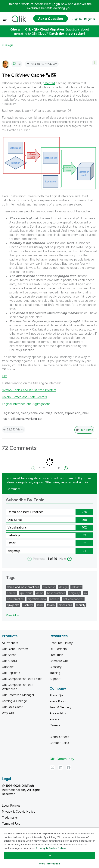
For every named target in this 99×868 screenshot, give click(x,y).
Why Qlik (8, 713)
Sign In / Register (84, 19)
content (12, 593)
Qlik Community (62, 759)
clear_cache (29, 413)
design (63, 587)
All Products (10, 643)
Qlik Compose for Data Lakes (22, 679)
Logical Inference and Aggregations (26, 404)
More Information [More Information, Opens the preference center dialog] (49, 864)
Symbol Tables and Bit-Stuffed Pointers (29, 390)
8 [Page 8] (59, 468)
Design (8, 45)
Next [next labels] (63, 559)
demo (40, 593)
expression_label (77, 413)
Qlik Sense (15, 520)
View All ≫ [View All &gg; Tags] (13, 615)
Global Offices (59, 737)
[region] (49, 848)
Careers (55, 725)
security (81, 605)
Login (56, 4)
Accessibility (58, 713)
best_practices (56, 593)
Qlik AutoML (10, 661)
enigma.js (14, 551)
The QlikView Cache (24, 75)
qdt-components (73, 599)
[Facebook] (69, 768)
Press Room (58, 701)
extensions (65, 605)
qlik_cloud (26, 593)
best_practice (15, 599)
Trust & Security (60, 707)
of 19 (54, 559)
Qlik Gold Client (12, 707)
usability (28, 605)
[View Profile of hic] (19, 64)
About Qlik (57, 695)
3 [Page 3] (49, 468)
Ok (49, 855)
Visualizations (17, 527)
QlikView (8, 667)
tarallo (51, 605)
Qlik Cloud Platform (15, 649)
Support (55, 679)
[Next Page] (65, 468)
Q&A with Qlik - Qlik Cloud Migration (37, 29)
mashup (54, 599)
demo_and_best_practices (23, 587)
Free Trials (57, 655)
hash (6, 419)
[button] (95, 63)
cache (15, 413)
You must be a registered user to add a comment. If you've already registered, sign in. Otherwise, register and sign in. (49, 480)
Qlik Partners (58, 649)
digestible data (37, 599)
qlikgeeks (17, 419)
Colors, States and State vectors (24, 397)
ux (86, 593)
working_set (34, 419)
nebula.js (14, 535)
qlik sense (49, 587)
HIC (4, 376)
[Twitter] (52, 768)
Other (12, 543)
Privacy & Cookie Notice (19, 811)
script (40, 605)
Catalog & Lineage (14, 701)
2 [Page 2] (44, 468)
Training (55, 673)
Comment (13, 489)
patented (49, 83)
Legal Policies (11, 805)
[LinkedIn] (60, 768)
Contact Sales (59, 743)
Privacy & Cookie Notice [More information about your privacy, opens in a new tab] (51, 848)
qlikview (76, 587)
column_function (51, 413)
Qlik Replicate (11, 673)
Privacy (55, 719)
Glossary (56, 667)
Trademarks (10, 817)
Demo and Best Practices (25, 512)
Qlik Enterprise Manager (18, 695)
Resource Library (61, 643)
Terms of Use (11, 823)
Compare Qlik (59, 661)
